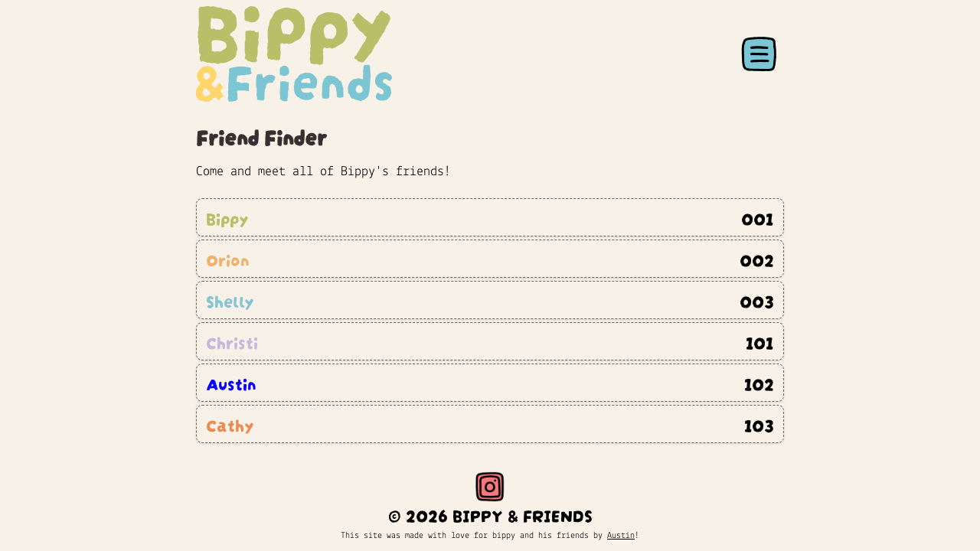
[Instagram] (490, 487)
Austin (621, 536)
